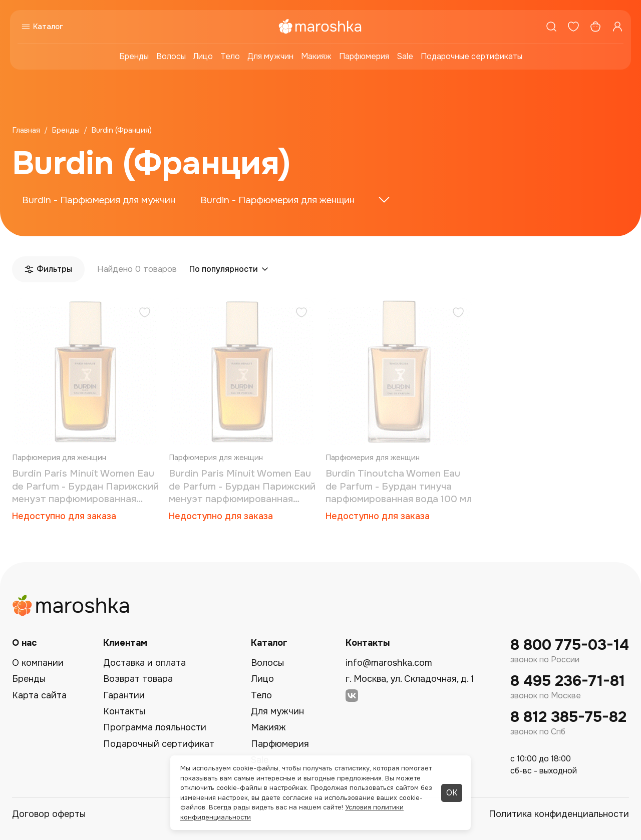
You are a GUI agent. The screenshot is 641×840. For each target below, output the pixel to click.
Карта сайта (39, 695)
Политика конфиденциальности (559, 814)
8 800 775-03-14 (570, 645)
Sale (405, 56)
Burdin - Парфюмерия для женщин (277, 200)
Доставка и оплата (144, 663)
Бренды (134, 56)
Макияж (316, 56)
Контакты (124, 711)
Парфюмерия (364, 56)
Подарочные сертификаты (471, 56)
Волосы (171, 56)
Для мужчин (270, 56)
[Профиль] (617, 27)
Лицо (203, 56)
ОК (452, 793)
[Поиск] (551, 27)
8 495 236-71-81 (568, 681)
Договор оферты (49, 814)
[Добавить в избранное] (145, 314)
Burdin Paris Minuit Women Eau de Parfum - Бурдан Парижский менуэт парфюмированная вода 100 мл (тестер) (242, 487)
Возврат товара (138, 679)
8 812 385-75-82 (568, 717)
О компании (38, 663)
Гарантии (124, 695)
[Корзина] (595, 27)
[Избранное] (573, 27)
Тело (230, 56)
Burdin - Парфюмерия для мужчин (99, 200)
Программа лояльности (155, 727)
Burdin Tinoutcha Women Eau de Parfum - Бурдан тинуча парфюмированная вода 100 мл (399, 486)
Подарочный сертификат (159, 744)
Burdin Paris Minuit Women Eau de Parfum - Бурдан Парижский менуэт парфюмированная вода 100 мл (85, 487)
